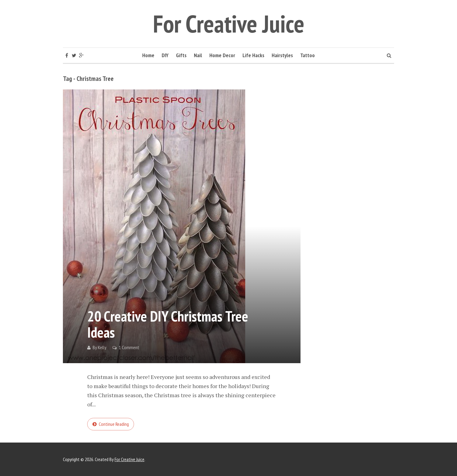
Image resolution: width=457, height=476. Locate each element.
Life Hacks (253, 55)
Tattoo (308, 55)
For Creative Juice (229, 24)
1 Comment (129, 347)
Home (148, 55)
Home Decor (222, 55)
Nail (198, 55)
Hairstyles (282, 55)
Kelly (102, 347)
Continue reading (114, 424)
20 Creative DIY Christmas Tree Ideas (168, 324)
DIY (165, 55)
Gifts (181, 55)
